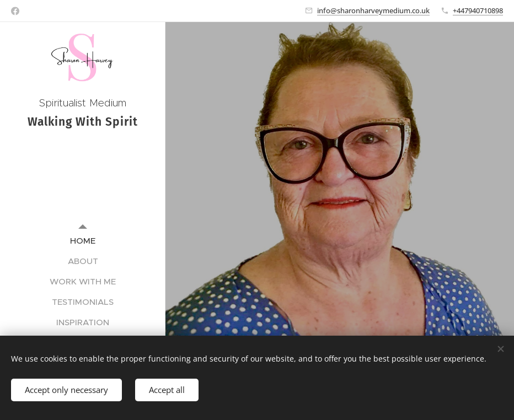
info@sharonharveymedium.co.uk (373, 10)
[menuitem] (83, 241)
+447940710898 (478, 10)
